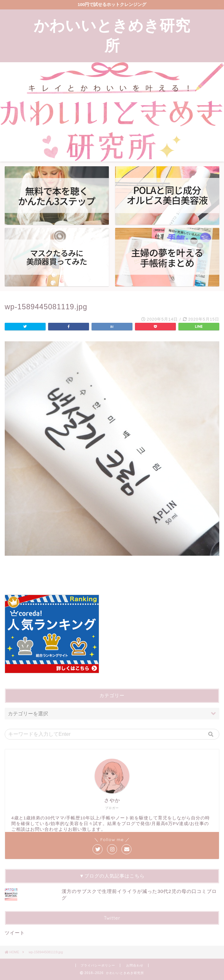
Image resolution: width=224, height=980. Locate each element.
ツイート (15, 933)
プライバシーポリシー (98, 965)
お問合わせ (135, 965)
